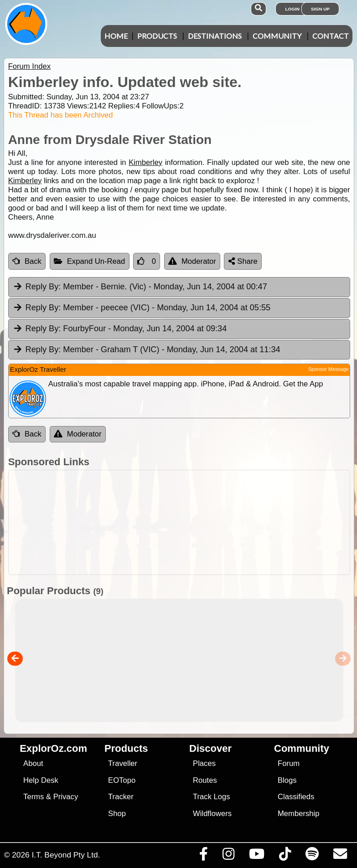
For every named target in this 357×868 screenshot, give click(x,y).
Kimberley (145, 162)
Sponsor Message (329, 369)
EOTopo (122, 780)
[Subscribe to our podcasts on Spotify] (312, 856)
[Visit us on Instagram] (228, 856)
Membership (298, 814)
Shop (117, 814)
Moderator (192, 261)
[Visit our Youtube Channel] (256, 856)
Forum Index (29, 66)
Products (157, 36)
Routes (205, 780)
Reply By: (43, 287)
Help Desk (41, 780)
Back (27, 261)
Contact (331, 36)
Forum (289, 763)
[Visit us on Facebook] (203, 856)
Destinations (215, 36)
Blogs (287, 780)
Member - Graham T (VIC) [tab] (147, 350)
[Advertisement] (183, 522)
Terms (34, 797)
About (33, 763)
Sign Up (320, 9)
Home (116, 36)
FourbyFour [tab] (120, 329)
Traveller (123, 763)
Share (243, 261)
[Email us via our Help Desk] (340, 856)
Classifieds (296, 797)
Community (277, 36)
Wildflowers (212, 814)
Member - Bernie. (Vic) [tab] (140, 287)
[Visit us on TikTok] (285, 856)
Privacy (66, 797)
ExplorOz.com (53, 748)
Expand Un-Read (90, 261)
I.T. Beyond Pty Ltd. (66, 855)
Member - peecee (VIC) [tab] (142, 308)
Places (204, 763)
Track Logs (212, 797)
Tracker (121, 797)
